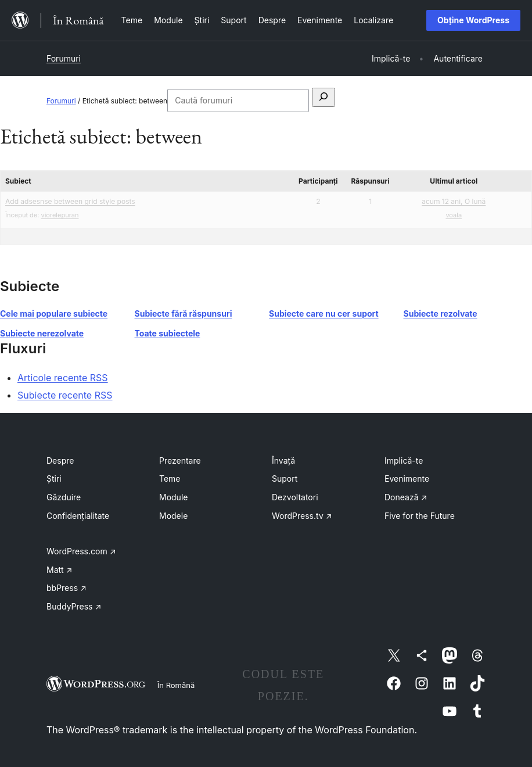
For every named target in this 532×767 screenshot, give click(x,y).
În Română (176, 685)
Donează (406, 497)
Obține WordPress (473, 20)
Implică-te (404, 460)
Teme (170, 479)
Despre (60, 460)
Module (173, 497)
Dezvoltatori (295, 497)
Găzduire (64, 497)
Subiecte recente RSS (65, 395)
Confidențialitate (78, 516)
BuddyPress (74, 606)
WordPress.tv (302, 516)
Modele (173, 516)
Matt (59, 570)
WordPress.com (81, 551)
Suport (285, 479)
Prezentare (180, 460)
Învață (283, 460)
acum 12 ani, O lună (454, 201)
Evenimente (407, 479)
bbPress (66, 588)
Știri (54, 479)
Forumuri (64, 58)
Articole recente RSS (63, 378)
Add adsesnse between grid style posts (70, 201)
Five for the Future (420, 516)
